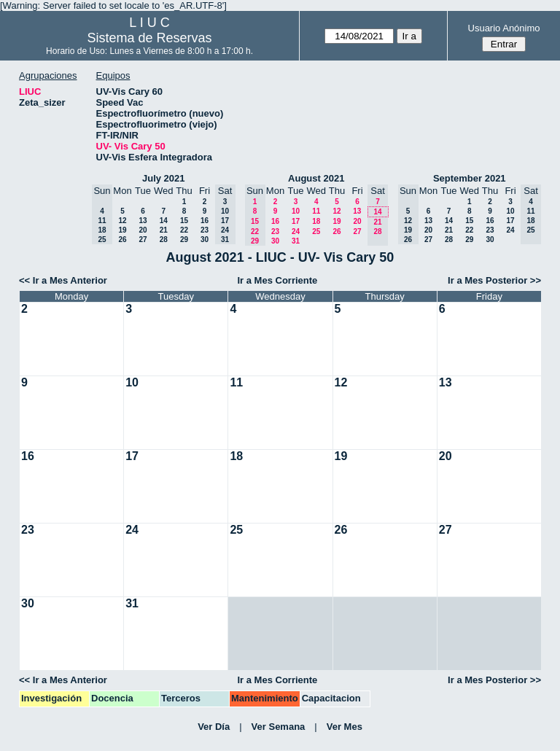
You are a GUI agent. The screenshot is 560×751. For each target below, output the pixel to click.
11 (316, 211)
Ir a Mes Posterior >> (494, 280)
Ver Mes (345, 727)
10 (296, 211)
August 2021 (316, 178)
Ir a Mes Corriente (277, 280)
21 (164, 230)
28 (164, 240)
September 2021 (470, 178)
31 (296, 241)
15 (184, 221)
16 (205, 221)
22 (184, 230)
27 (143, 240)
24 (296, 231)
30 (205, 240)
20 (143, 230)
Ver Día (214, 727)
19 (122, 230)
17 (296, 221)
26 (122, 240)
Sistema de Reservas (150, 38)
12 (122, 221)
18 (316, 221)
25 (316, 231)
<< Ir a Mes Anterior (63, 280)
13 (143, 221)
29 (184, 240)
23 (205, 230)
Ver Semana (279, 727)
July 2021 (164, 178)
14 (164, 221)
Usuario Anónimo (504, 28)
